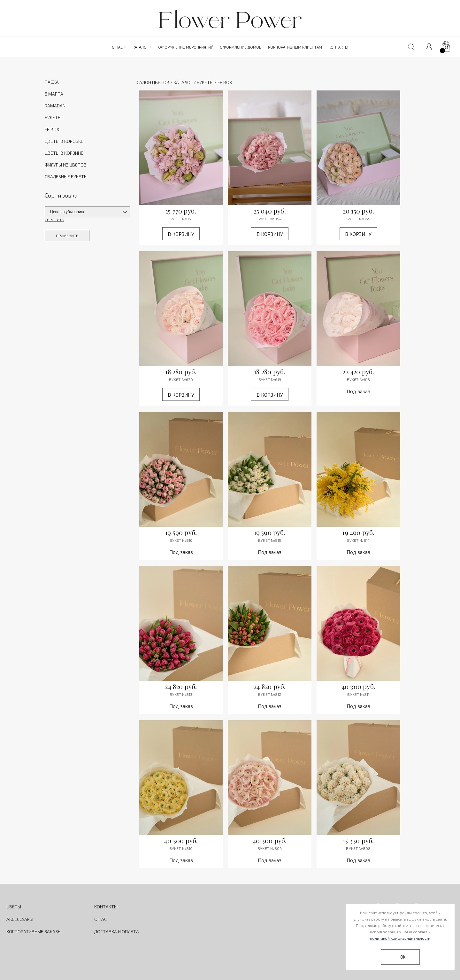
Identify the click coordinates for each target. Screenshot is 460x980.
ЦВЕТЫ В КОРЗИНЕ (64, 153)
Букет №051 (181, 219)
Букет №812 (270, 694)
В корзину (181, 234)
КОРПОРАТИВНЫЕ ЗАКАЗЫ (34, 932)
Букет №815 (270, 540)
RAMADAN (55, 106)
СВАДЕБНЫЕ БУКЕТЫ (66, 177)
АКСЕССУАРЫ (20, 919)
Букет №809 (270, 848)
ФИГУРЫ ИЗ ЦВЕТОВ (66, 165)
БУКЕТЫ (53, 117)
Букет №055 (358, 219)
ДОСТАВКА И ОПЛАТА (117, 932)
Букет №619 (270, 379)
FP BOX (52, 129)
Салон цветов (153, 82)
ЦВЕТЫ (14, 907)
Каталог (183, 82)
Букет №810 (181, 848)
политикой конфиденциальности (400, 938)
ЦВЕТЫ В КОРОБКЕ (64, 141)
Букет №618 (358, 379)
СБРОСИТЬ (54, 220)
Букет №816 (181, 540)
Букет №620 (181, 379)
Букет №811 (358, 694)
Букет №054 (270, 219)
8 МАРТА (54, 94)
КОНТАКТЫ (106, 907)
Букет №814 (358, 540)
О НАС (100, 919)
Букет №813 (181, 694)
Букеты (205, 82)
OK (403, 957)
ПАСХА (52, 82)
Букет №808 (358, 848)
